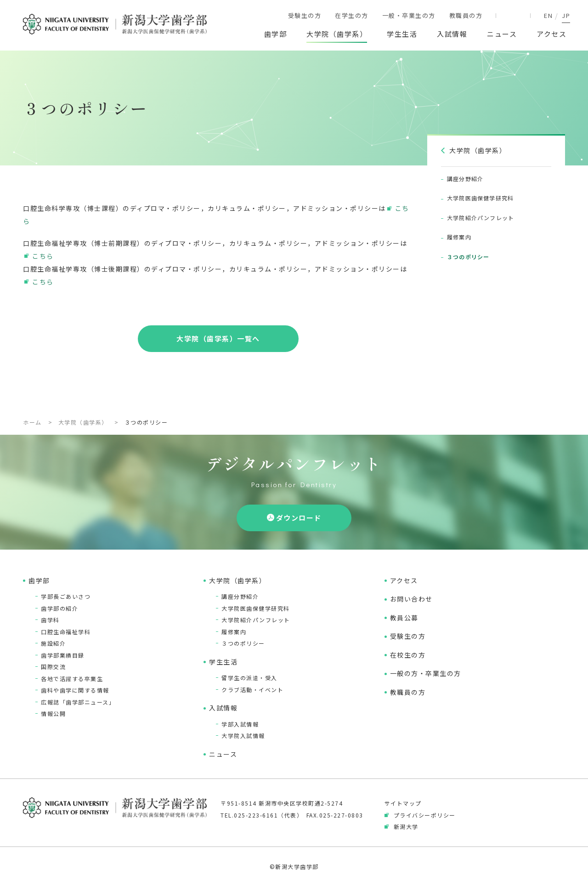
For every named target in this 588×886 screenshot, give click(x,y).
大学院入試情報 (243, 735)
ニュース (502, 34)
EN (548, 15)
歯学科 (50, 620)
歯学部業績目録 (63, 655)
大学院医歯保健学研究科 (256, 608)
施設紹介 (53, 643)
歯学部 (276, 34)
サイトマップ (403, 803)
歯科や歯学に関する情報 (75, 690)
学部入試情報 (240, 724)
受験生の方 (305, 15)
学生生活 (402, 34)
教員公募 (404, 618)
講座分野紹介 (240, 596)
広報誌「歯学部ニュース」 (78, 702)
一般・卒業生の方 (409, 15)
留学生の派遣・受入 (249, 678)
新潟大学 (406, 826)
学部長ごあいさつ (66, 596)
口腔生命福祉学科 (66, 632)
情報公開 (53, 713)
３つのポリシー (243, 643)
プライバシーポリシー (425, 815)
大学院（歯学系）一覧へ (218, 338)
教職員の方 (466, 15)
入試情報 (452, 34)
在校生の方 (408, 655)
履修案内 (234, 632)
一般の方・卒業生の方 (426, 673)
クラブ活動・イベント (252, 690)
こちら (43, 256)
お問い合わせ (411, 599)
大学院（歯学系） (337, 34)
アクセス (551, 34)
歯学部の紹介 (59, 608)
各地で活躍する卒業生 (72, 679)
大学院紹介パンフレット (256, 620)
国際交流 (53, 667)
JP (566, 15)
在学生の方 (352, 15)
